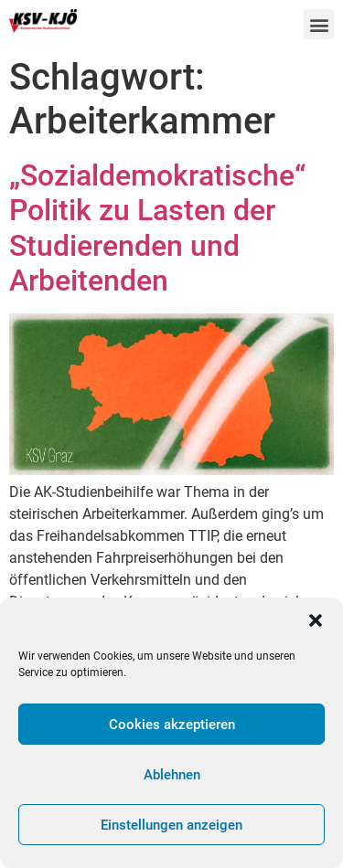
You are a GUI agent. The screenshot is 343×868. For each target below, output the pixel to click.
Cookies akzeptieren (172, 725)
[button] (316, 620)
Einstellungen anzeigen (171, 825)
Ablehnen (172, 775)
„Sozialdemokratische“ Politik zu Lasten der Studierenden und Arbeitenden (157, 228)
